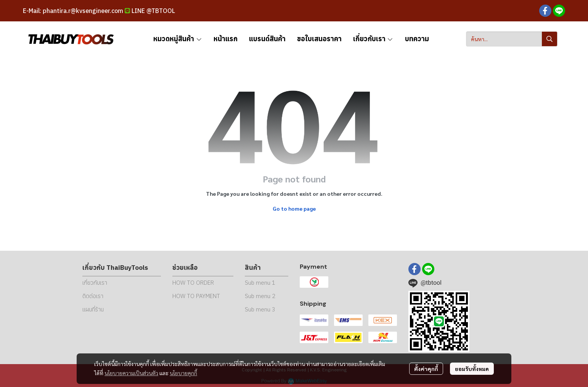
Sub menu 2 (260, 296)
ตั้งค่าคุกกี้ (426, 369)
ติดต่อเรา (93, 296)
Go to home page (294, 208)
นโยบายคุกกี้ (183, 373)
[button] (512, 39)
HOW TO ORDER (193, 283)
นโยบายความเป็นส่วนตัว (131, 373)
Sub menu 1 (260, 283)
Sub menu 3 (260, 309)
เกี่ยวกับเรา (95, 283)
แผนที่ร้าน (93, 309)
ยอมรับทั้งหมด (472, 369)
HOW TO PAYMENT (196, 296)
